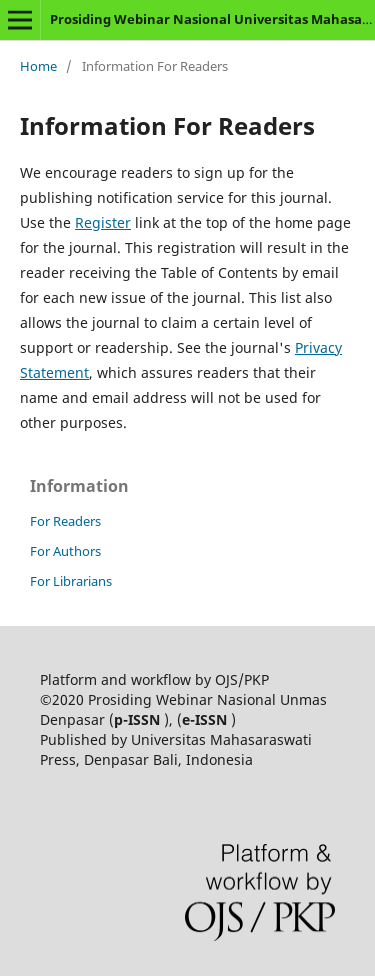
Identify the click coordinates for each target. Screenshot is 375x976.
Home (38, 66)
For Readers (65, 521)
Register (103, 222)
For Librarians (71, 581)
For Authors (65, 551)
